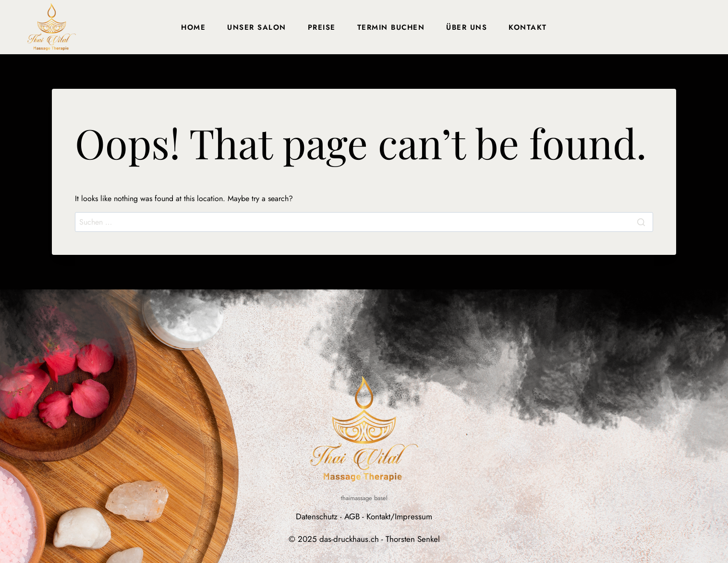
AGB (352, 516)
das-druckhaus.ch (349, 539)
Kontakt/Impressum (399, 516)
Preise (322, 27)
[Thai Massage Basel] (52, 27)
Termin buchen (391, 27)
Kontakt (528, 27)
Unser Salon (257, 27)
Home (193, 27)
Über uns (467, 27)
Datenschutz (317, 516)
